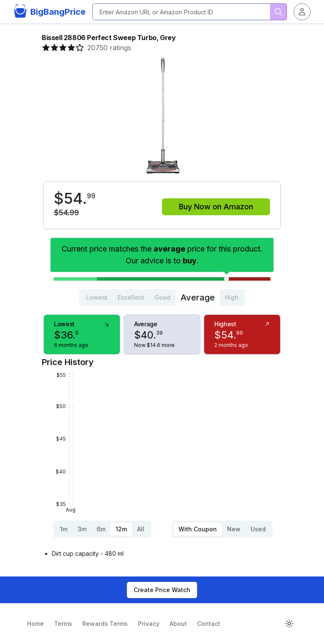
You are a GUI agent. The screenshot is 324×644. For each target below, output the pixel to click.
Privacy (149, 624)
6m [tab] (101, 529)
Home (35, 624)
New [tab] (234, 529)
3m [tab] (82, 529)
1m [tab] (64, 529)
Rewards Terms (105, 624)
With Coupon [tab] (198, 529)
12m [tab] (121, 529)
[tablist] (162, 298)
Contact (209, 624)
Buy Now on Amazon (216, 207)
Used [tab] (258, 529)
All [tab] (141, 529)
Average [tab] (198, 298)
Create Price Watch (162, 590)
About (178, 624)
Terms (63, 624)
